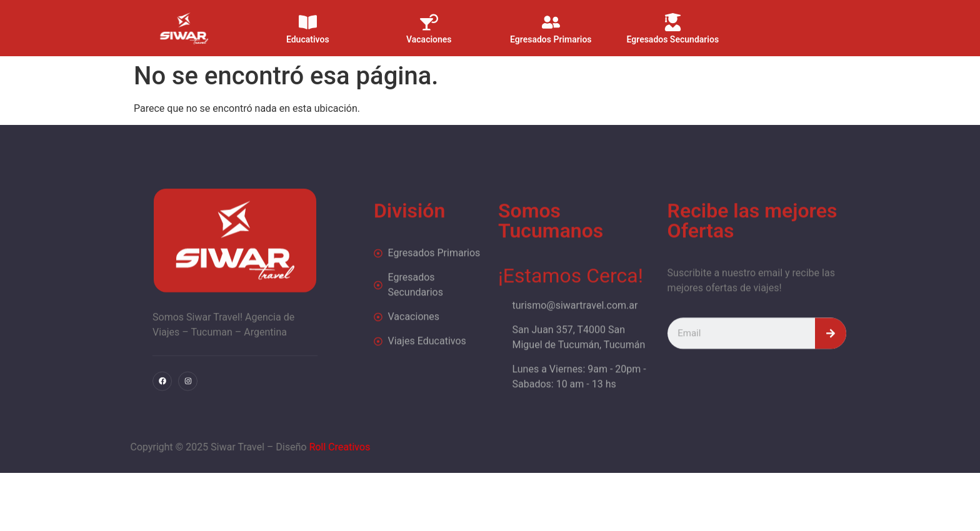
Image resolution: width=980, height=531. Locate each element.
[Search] (831, 359)
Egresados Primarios (551, 32)
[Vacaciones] (429, 15)
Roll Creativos (248, 447)
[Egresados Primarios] (551, 15)
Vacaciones (429, 32)
